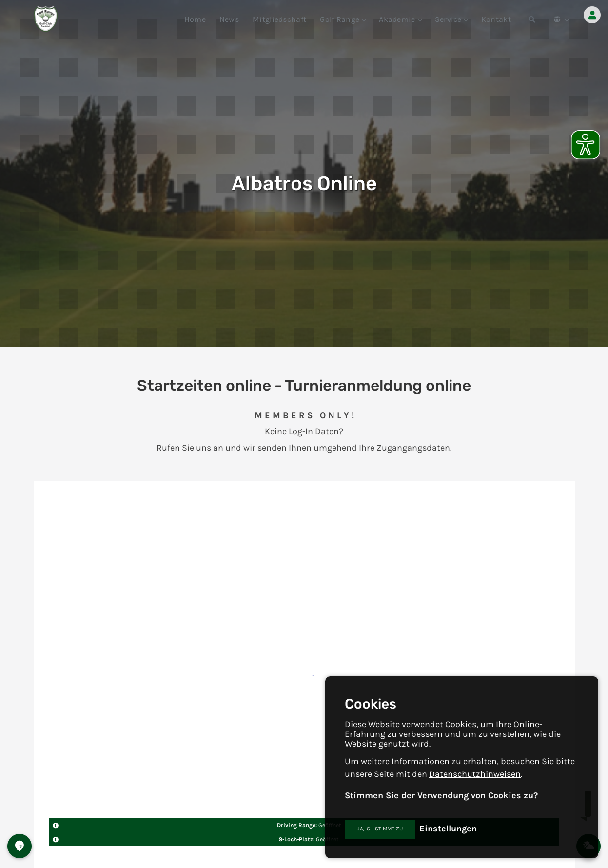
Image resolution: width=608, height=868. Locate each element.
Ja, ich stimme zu (380, 829)
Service (451, 19)
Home (195, 19)
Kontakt (496, 19)
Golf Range (343, 19)
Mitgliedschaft (279, 19)
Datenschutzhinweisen (475, 774)
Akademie (400, 19)
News (229, 19)
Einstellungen (448, 829)
